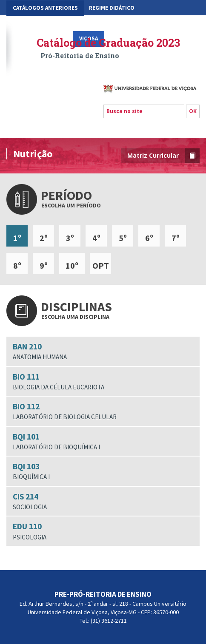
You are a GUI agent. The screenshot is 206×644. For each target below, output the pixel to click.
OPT (101, 265)
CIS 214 (103, 502)
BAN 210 (103, 352)
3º (70, 238)
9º (44, 265)
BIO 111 (103, 382)
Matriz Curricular (163, 156)
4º (96, 238)
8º (17, 265)
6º (149, 238)
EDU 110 (103, 531)
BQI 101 (103, 442)
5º (123, 238)
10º (72, 265)
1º (17, 238)
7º (176, 238)
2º (44, 238)
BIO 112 (103, 411)
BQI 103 (103, 471)
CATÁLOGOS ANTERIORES (45, 8)
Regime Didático (112, 8)
